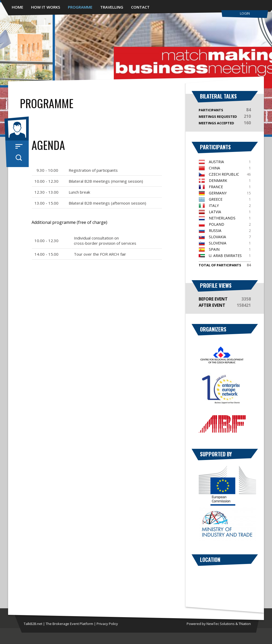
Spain (214, 249)
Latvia (215, 212)
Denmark (218, 180)
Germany (218, 193)
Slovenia (218, 243)
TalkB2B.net (33, 624)
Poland (217, 224)
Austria (216, 162)
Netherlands (222, 218)
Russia (215, 231)
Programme (80, 7)
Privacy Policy (107, 624)
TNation (245, 624)
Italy (214, 206)
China (214, 168)
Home (17, 7)
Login (245, 13)
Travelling (112, 7)
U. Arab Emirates (225, 256)
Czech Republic (224, 174)
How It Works (46, 7)
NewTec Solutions (221, 624)
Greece (216, 199)
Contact (140, 7)
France (216, 187)
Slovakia (217, 237)
